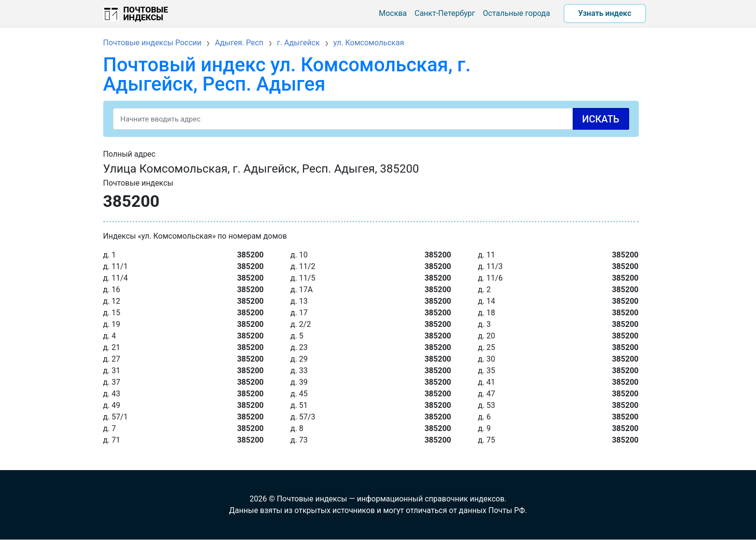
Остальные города (516, 13)
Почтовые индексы (146, 13)
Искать (601, 119)
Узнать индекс (605, 13)
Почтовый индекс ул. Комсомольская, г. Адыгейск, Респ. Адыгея (287, 74)
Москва (393, 13)
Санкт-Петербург (445, 13)
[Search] (371, 119)
